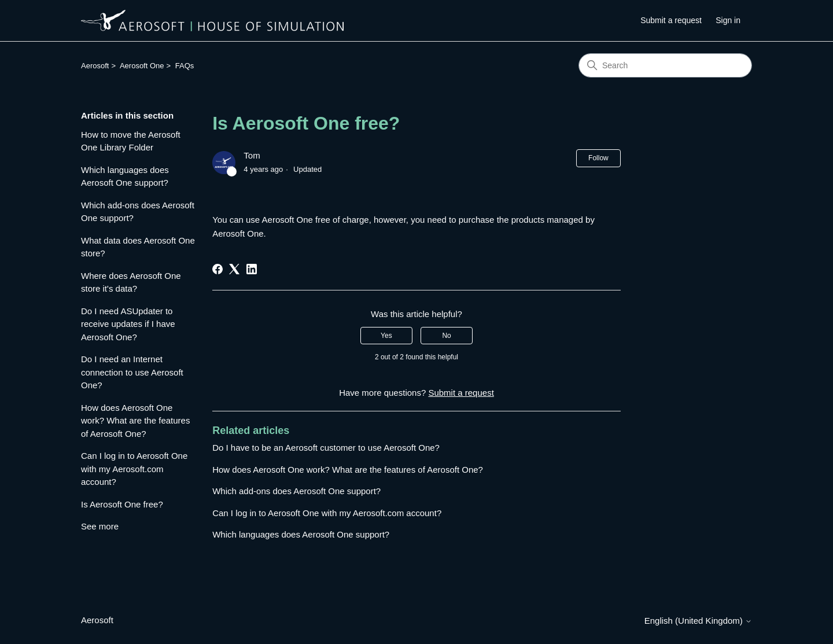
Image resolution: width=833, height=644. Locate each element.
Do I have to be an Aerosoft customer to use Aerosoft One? (326, 448)
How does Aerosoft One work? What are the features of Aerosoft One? (135, 421)
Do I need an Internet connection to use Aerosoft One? (132, 372)
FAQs (185, 66)
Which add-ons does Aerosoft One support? (138, 212)
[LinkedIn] (252, 269)
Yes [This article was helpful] (386, 336)
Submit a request (671, 20)
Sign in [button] (728, 20)
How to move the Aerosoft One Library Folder (131, 141)
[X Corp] (234, 269)
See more (100, 526)
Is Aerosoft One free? (122, 504)
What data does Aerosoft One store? (138, 247)
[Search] (665, 65)
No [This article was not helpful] (446, 336)
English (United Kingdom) (698, 621)
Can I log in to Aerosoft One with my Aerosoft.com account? (134, 469)
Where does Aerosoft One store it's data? (131, 282)
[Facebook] (218, 269)
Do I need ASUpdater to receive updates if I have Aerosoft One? (128, 324)
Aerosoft (95, 66)
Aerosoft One (142, 66)
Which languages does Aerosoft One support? (125, 176)
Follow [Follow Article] (598, 158)
